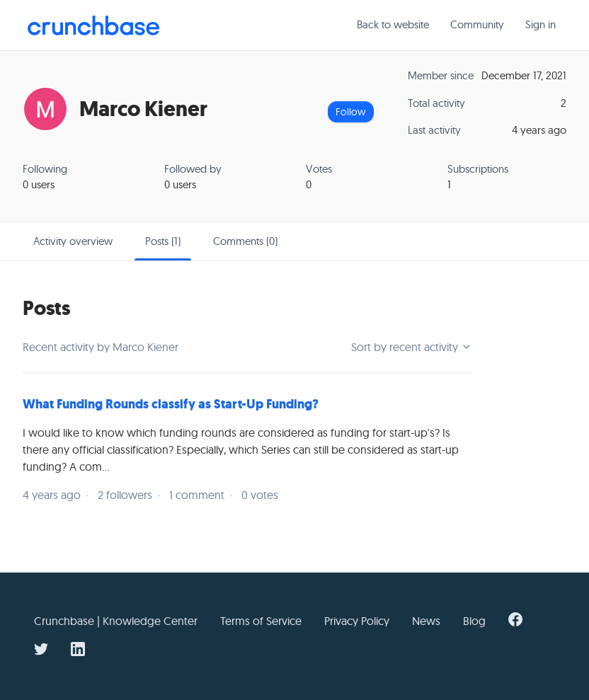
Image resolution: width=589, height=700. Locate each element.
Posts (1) (163, 241)
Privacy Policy (357, 621)
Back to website (393, 24)
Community (477, 24)
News (426, 621)
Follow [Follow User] (350, 112)
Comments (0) (245, 241)
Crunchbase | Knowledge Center (116, 621)
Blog (474, 621)
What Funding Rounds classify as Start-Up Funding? (171, 404)
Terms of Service (261, 621)
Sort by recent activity (412, 347)
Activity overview (73, 241)
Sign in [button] (541, 24)
